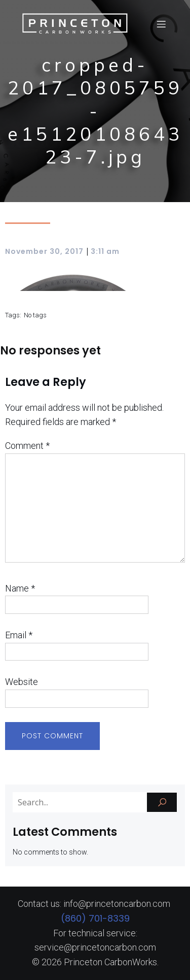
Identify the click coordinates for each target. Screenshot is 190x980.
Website (22, 682)
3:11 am (105, 251)
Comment (27, 446)
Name (20, 588)
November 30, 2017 (44, 251)
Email (19, 635)
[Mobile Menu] (161, 24)
